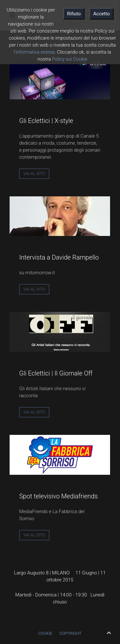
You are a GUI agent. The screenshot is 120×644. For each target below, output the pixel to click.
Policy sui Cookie (70, 59)
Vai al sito (34, 174)
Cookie (45, 633)
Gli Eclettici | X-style (46, 121)
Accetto (101, 14)
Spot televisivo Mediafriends (59, 496)
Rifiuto (74, 14)
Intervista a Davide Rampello (59, 257)
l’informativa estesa (34, 52)
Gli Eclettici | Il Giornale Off (56, 373)
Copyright (70, 633)
